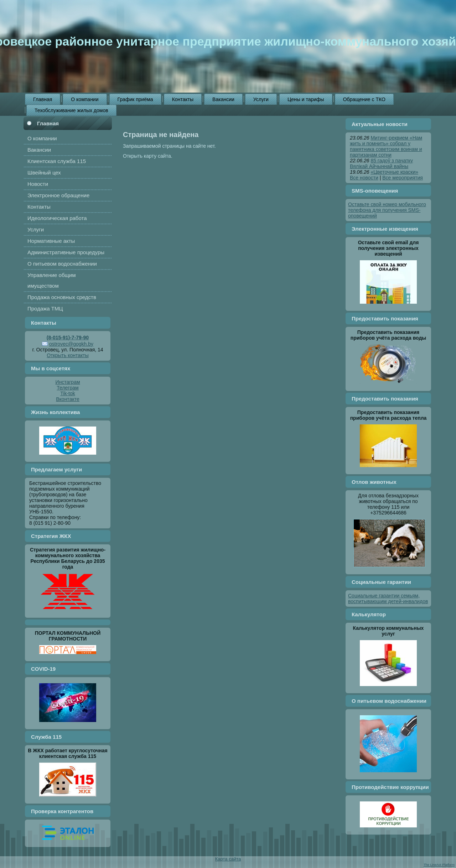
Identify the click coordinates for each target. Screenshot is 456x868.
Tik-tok (68, 393)
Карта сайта (228, 859)
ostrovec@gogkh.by (71, 344)
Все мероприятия (403, 178)
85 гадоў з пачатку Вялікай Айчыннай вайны (381, 163)
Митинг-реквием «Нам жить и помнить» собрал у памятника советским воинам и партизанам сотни (386, 146)
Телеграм (68, 388)
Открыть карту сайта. (148, 156)
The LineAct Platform (439, 865)
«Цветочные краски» (394, 172)
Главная (48, 123)
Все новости (364, 178)
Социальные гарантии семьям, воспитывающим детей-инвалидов (388, 598)
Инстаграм (68, 382)
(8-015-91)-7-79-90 (68, 338)
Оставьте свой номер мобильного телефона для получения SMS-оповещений (387, 210)
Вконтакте (68, 399)
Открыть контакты (68, 355)
